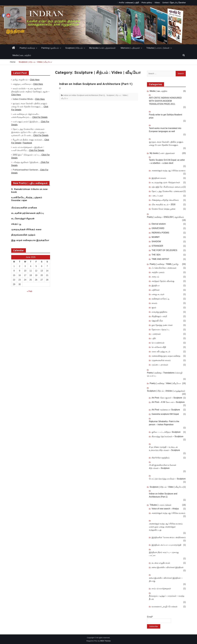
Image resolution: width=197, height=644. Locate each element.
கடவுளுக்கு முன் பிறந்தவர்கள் (166, 182)
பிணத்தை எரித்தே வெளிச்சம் (165, 200)
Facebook (27, 143)
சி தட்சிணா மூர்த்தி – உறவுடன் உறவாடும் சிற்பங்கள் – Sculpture (164, 449)
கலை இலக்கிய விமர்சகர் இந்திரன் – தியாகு (166, 579)
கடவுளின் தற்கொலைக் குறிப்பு (28, 213)
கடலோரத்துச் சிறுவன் (23, 219)
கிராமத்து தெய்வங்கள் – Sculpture (167, 436)
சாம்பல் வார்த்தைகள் (161, 589)
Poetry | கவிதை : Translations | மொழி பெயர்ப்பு (165, 374)
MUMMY (156, 237)
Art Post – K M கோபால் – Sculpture (168, 402)
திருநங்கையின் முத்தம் (23, 235)
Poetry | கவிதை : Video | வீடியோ (165, 383)
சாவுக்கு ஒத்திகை (159, 312)
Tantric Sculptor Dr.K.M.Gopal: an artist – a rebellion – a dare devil (167, 161)
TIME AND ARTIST (160, 259)
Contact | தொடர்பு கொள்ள (174, 3)
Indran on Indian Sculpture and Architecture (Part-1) (96, 84)
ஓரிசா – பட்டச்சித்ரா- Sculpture (166, 432)
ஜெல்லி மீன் (157, 321)
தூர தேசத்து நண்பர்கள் (162, 325)
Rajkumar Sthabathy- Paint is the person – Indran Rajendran (164, 423)
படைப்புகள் (157, 196)
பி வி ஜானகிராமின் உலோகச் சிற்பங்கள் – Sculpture (162, 467)
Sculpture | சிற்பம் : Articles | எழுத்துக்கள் (166, 391)
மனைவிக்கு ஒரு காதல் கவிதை (166, 356)
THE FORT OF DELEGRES (164, 250)
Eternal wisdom (159, 224)
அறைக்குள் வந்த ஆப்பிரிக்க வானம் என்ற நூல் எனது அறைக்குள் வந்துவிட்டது (166, 527)
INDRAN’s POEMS (160, 233)
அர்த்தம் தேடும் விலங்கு (163, 281)
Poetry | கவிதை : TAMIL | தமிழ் (164, 264)
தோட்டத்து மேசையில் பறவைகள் (167, 191)
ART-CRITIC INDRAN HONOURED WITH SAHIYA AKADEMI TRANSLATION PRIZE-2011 (165, 101)
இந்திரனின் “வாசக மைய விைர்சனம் (169, 537)
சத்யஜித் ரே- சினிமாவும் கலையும (167, 187)
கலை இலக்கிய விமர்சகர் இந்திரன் (168, 567)
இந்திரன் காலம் (159, 178)
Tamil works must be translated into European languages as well (165, 130)
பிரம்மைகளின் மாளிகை (24, 208)
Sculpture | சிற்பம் (74, 48)
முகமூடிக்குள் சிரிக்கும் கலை (26, 229)
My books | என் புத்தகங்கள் (102, 48)
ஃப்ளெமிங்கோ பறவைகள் (164, 268)
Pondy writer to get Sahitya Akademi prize (166, 116)
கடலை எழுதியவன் (161, 563)
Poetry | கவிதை (27, 48)
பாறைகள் (156, 334)
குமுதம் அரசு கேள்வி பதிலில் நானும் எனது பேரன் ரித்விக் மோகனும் (166, 143)
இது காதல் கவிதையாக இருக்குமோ (30, 240)
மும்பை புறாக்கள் (160, 365)
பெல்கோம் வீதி (159, 347)
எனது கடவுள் (158, 294)
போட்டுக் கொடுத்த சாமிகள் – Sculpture (167, 479)
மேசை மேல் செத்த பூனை (164, 209)
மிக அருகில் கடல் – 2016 (163, 204)
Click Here (35, 80)
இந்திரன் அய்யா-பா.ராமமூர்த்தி (166, 545)
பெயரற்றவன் (158, 343)
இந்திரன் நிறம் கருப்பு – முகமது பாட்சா (164, 554)
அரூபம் (155, 277)
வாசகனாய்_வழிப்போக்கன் (164, 607)
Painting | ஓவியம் (50, 48)
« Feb (30, 291)
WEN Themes (105, 641)
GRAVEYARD (158, 228)
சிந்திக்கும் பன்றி (159, 316)
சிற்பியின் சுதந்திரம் (161, 458)
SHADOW (156, 241)
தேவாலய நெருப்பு (160, 330)
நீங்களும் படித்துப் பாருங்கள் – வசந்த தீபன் (167, 597)
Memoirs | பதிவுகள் (130, 48)
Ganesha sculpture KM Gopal (165, 414)
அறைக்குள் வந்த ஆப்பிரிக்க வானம (168, 171)
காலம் (154, 303)
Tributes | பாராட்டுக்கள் (158, 48)
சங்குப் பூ (16, 224)
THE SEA (156, 255)
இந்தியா (156, 285)
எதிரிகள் (156, 290)
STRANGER (157, 246)
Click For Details (40, 117)
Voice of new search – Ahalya (165, 509)
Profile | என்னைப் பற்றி (129, 3)
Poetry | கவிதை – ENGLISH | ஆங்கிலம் (165, 217)
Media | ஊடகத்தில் (22, 55)
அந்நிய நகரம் (158, 272)
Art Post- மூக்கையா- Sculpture (166, 410)
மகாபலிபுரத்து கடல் (161, 352)
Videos (157, 3)
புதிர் (154, 338)
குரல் (154, 308)
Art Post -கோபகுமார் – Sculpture (167, 398)
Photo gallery (147, 3)
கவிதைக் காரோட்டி (161, 299)
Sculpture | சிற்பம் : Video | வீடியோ (166, 487)
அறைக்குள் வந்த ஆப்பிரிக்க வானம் (168, 513)
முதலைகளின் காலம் (161, 360)
